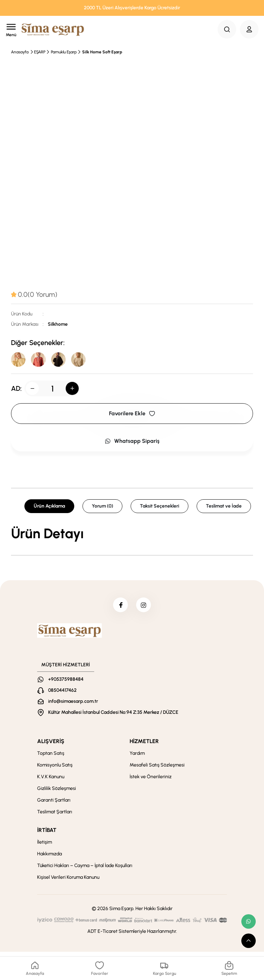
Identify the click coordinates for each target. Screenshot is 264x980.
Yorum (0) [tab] (102, 508)
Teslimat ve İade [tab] (224, 508)
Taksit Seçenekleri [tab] (159, 508)
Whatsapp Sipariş (132, 443)
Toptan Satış (51, 758)
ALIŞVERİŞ (51, 746)
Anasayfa (20, 52)
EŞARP (40, 52)
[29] (41, 361)
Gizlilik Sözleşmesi (57, 793)
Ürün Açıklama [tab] (49, 508)
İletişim (45, 847)
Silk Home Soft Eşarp (102, 52)
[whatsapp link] (249, 921)
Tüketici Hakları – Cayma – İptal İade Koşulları (85, 870)
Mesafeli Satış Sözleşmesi (157, 769)
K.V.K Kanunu (51, 781)
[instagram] (145, 608)
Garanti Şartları (54, 805)
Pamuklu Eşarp (64, 52)
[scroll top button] (249, 941)
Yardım (137, 758)
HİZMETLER (144, 746)
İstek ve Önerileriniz (151, 781)
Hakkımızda (49, 858)
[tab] (34, 294)
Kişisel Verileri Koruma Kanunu (68, 882)
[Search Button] (227, 29)
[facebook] (119, 608)
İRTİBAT (47, 835)
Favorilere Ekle (132, 415)
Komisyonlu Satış (55, 769)
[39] (19, 361)
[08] (85, 361)
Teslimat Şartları (55, 816)
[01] (63, 361)
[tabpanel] (132, 535)
